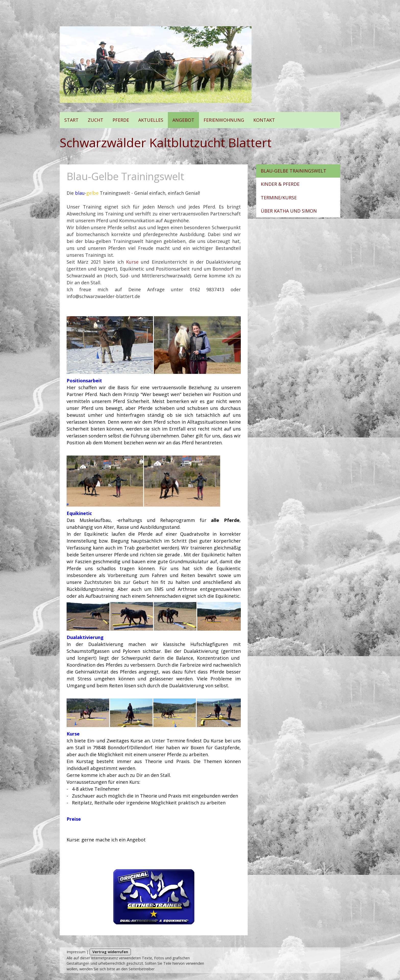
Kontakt (264, 120)
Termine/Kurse (279, 198)
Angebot (183, 120)
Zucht (96, 120)
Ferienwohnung (224, 120)
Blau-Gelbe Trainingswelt (293, 171)
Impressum (76, 952)
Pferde (121, 120)
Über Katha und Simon (289, 211)
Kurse (132, 262)
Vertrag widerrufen (110, 952)
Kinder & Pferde (280, 184)
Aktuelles (151, 120)
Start (71, 120)
